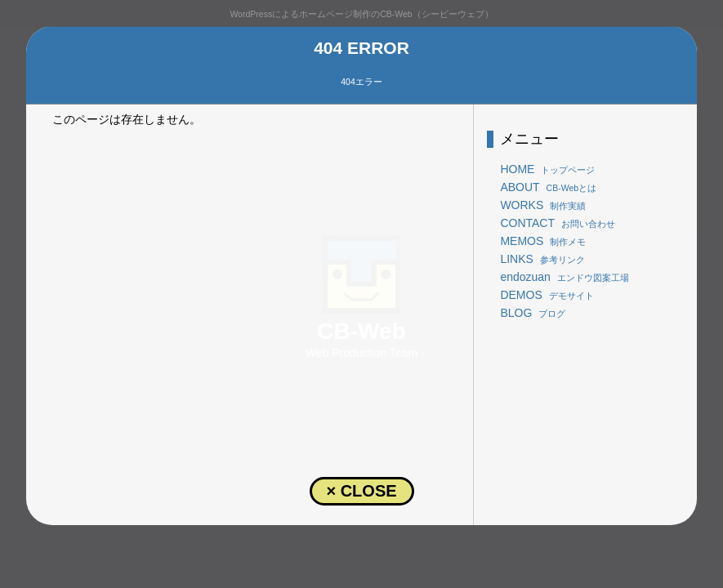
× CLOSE (361, 491)
